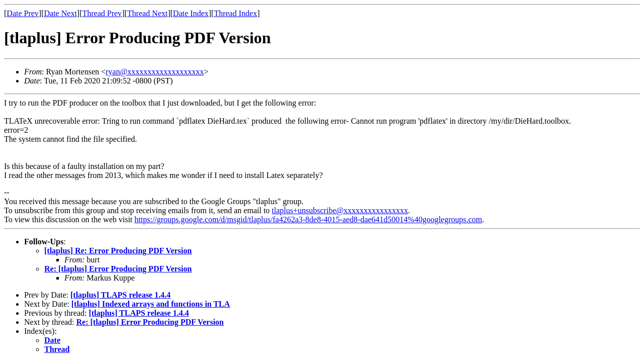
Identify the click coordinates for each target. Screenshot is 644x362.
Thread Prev (102, 13)
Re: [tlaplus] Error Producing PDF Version (118, 269)
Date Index (191, 13)
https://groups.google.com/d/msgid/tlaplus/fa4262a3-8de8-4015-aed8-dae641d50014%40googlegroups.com (308, 219)
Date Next (61, 13)
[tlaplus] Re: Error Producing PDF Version (118, 251)
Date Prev (23, 13)
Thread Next (147, 13)
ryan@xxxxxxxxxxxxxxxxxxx (155, 72)
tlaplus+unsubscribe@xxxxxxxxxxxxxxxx (340, 210)
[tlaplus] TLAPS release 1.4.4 (120, 295)
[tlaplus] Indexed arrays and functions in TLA (151, 304)
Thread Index (235, 13)
